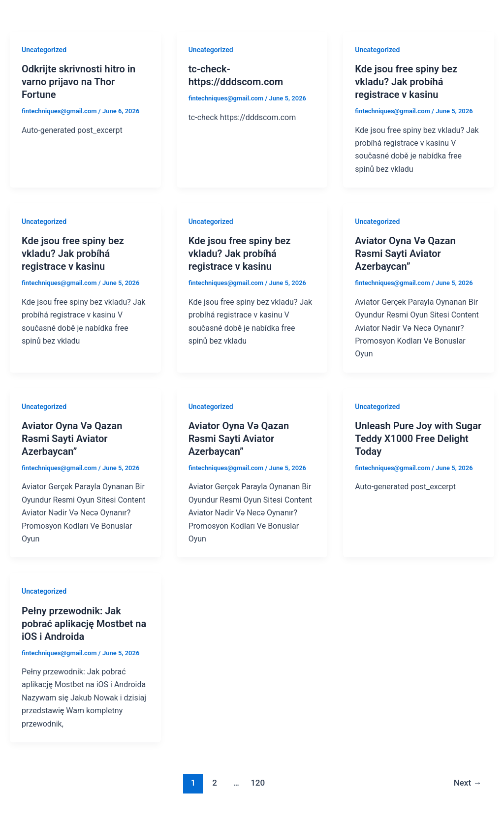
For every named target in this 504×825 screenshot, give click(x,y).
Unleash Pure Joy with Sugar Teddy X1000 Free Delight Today (418, 439)
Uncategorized (44, 50)
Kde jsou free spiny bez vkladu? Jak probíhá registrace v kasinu (406, 82)
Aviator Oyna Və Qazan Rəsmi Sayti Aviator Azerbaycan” (405, 254)
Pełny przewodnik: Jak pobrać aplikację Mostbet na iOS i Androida (84, 624)
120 (258, 783)
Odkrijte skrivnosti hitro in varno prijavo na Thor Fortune (79, 82)
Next (468, 783)
